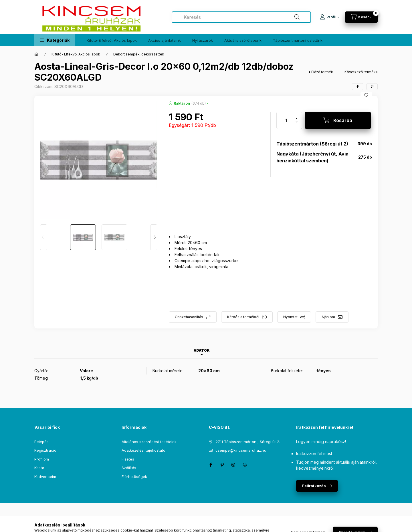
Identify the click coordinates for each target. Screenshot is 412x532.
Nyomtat (290, 317)
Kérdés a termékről (243, 317)
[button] (55, 40)
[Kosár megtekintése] (361, 17)
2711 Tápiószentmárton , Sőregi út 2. (248, 442)
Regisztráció (45, 450)
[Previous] (44, 237)
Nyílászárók (203, 40)
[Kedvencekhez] (366, 95)
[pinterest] (372, 87)
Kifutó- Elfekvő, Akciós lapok (76, 54)
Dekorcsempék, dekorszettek (139, 54)
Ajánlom (328, 317)
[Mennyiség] (286, 120)
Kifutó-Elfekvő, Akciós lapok (112, 40)
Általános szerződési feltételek (149, 442)
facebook (211, 465)
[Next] (154, 237)
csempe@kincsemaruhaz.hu (241, 450)
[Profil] (329, 17)
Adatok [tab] (202, 350)
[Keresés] (297, 17)
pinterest (222, 465)
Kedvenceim (45, 477)
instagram (233, 465)
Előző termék (322, 72)
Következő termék (360, 72)
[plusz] (297, 116)
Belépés (41, 442)
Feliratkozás (314, 486)
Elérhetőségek (134, 477)
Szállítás (129, 468)
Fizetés (128, 459)
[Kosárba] (338, 120)
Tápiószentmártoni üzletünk (298, 40)
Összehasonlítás (189, 317)
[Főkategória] (36, 54)
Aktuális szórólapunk (243, 40)
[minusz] (297, 124)
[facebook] (358, 87)
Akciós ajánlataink (165, 40)
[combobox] (241, 17)
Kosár (39, 468)
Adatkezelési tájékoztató (143, 450)
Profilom (42, 459)
